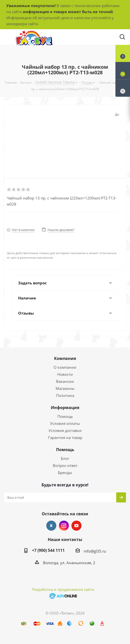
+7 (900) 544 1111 (48, 550)
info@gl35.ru (95, 551)
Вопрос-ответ (65, 465)
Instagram (64, 526)
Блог (65, 458)
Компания (65, 358)
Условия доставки (65, 430)
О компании (65, 367)
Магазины (65, 388)
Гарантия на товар (65, 437)
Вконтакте (51, 526)
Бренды (65, 472)
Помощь (65, 416)
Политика (65, 395)
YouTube (76, 526)
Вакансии (65, 381)
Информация (65, 408)
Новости (65, 374)
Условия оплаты (65, 423)
